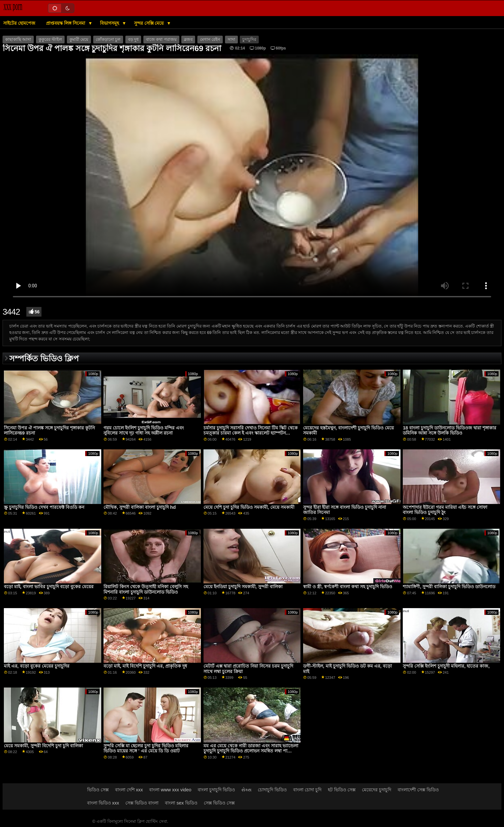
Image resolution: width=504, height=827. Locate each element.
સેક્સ (246, 790)
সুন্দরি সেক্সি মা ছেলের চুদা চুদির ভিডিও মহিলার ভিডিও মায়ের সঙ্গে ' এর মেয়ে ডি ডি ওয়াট (146, 748)
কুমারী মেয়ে (79, 40)
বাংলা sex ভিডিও (181, 803)
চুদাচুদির (249, 40)
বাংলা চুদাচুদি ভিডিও (216, 790)
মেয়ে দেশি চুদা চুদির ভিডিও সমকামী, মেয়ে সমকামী (249, 507)
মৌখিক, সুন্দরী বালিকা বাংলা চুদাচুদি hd (139, 507)
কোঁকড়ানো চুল (108, 40)
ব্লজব (188, 40)
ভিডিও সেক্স (98, 790)
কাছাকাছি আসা (18, 40)
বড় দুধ (133, 40)
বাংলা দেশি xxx (129, 790)
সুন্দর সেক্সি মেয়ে (150, 23)
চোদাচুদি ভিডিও (272, 790)
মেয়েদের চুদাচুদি (377, 790)
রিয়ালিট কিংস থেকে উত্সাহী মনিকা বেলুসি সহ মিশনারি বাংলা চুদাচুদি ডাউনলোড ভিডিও (146, 589)
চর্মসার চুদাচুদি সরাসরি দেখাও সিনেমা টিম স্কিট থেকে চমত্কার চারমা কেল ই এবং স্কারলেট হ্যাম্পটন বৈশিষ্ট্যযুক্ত (251, 433)
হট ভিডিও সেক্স (342, 790)
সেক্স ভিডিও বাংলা (142, 803)
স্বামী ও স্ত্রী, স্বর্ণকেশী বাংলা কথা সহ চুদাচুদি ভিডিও (348, 587)
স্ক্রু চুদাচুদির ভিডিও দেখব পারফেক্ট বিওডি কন (44, 507)
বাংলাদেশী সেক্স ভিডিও (418, 790)
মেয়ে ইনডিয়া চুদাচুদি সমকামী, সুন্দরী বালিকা (243, 587)
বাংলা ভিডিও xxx (103, 803)
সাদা (231, 40)
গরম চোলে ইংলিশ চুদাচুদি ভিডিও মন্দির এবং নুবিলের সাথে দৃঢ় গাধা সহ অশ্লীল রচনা (144, 431)
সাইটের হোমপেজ (19, 23)
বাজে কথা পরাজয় (161, 40)
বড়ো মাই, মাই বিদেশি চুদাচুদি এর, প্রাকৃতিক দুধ (145, 666)
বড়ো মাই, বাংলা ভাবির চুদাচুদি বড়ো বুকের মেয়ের (49, 587)
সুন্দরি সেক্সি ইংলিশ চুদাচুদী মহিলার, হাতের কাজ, (446, 666)
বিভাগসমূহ (110, 23)
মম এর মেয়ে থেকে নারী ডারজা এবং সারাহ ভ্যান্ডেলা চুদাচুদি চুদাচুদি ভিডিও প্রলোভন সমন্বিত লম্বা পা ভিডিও (251, 751)
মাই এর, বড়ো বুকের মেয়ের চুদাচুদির (37, 666)
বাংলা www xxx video (170, 790)
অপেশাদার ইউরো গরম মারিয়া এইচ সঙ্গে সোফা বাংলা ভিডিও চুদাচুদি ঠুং (445, 510)
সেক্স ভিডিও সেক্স (219, 803)
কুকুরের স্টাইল (50, 40)
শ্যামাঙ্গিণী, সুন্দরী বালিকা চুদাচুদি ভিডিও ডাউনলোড (449, 587)
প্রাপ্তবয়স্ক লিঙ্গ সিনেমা (66, 23)
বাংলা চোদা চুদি (307, 790)
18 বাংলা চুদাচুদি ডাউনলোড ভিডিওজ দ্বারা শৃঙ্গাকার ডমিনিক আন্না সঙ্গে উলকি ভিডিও (450, 431)
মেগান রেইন (210, 40)
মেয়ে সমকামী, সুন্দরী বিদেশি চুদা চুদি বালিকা (43, 746)
